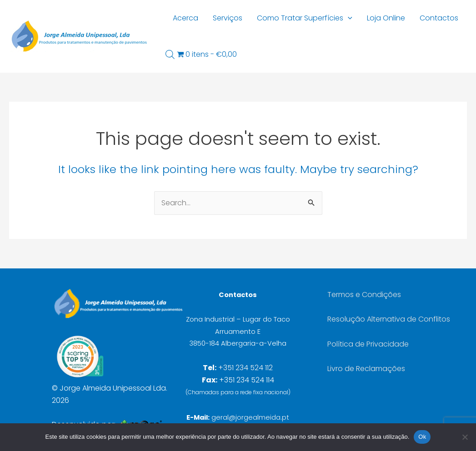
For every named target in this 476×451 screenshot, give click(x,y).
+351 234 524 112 (246, 368)
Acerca (185, 18)
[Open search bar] (170, 55)
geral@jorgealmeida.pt (250, 417)
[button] (348, 18)
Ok (422, 437)
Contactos (439, 18)
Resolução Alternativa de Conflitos (389, 319)
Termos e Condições (364, 295)
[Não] (465, 437)
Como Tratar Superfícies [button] (305, 18)
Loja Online (386, 18)
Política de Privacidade (368, 344)
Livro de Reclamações (366, 369)
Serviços (228, 18)
